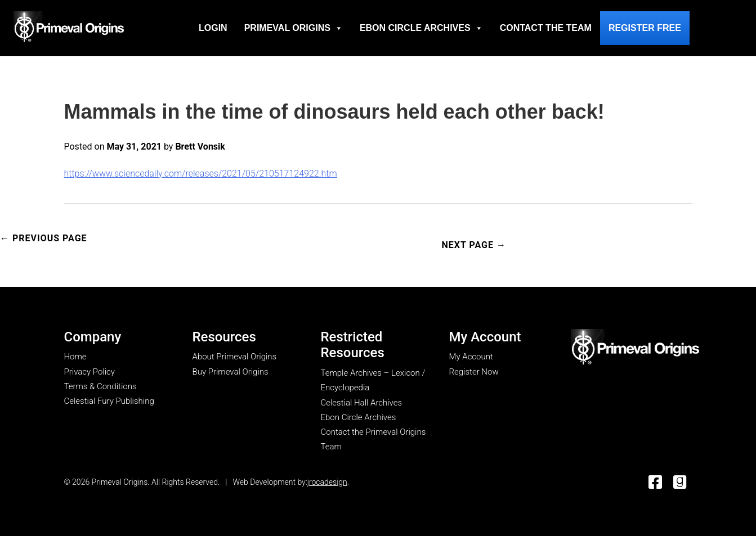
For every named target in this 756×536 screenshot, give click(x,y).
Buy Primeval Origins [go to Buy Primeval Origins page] (231, 372)
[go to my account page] (635, 348)
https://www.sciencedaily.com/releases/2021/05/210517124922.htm (201, 174)
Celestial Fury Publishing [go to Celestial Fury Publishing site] (109, 401)
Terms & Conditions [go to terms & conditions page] (100, 386)
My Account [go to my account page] (471, 357)
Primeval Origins (294, 28)
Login (213, 28)
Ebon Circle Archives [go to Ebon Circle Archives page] (359, 417)
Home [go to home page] (75, 357)
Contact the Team (546, 28)
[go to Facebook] (655, 483)
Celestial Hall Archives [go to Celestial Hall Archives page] (362, 403)
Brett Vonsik (200, 147)
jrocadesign (327, 482)
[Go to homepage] (69, 27)
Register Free (645, 28)
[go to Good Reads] (680, 483)
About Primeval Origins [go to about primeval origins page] (235, 357)
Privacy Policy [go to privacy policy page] (90, 372)
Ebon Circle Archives (421, 28)
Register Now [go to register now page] (474, 372)
